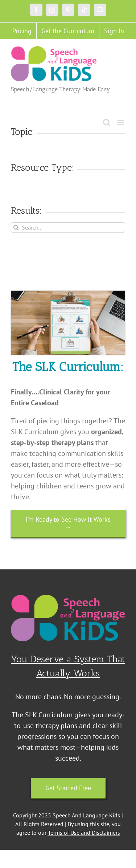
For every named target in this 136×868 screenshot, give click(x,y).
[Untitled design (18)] (68, 294)
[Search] (16, 228)
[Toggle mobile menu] (121, 122)
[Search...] (68, 228)
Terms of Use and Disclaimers (84, 833)
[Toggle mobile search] (107, 122)
